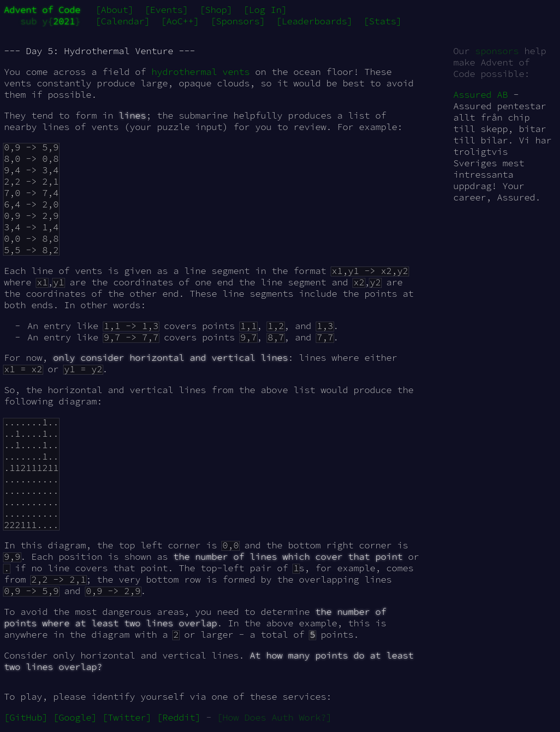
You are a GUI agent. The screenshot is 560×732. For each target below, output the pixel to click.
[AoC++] (180, 21)
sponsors (497, 51)
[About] (114, 10)
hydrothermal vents (201, 72)
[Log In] (265, 10)
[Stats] (383, 21)
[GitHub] (26, 717)
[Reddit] (179, 717)
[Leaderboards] (314, 21)
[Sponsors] (238, 21)
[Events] (166, 10)
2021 (64, 21)
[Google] (75, 717)
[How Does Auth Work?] (274, 717)
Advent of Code (42, 10)
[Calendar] (123, 21)
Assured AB (481, 95)
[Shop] (216, 10)
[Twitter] (127, 717)
